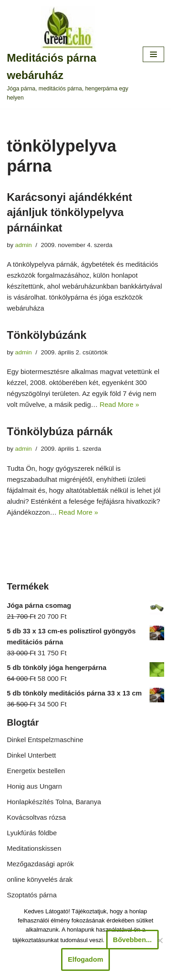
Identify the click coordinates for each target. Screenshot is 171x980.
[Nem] (160, 940)
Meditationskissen (34, 848)
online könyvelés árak (40, 879)
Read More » (119, 404)
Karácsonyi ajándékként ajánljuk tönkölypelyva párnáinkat (70, 212)
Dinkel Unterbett (31, 755)
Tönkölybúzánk (47, 335)
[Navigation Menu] (153, 54)
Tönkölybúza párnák (60, 431)
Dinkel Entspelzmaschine (45, 740)
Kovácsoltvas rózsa (36, 817)
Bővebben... (132, 940)
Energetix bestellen (36, 771)
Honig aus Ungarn (34, 786)
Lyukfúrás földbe (32, 833)
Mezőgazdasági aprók (40, 864)
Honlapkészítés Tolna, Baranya (54, 802)
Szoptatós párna (32, 895)
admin (23, 245)
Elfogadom (86, 959)
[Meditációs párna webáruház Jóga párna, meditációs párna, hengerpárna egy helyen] (68, 54)
